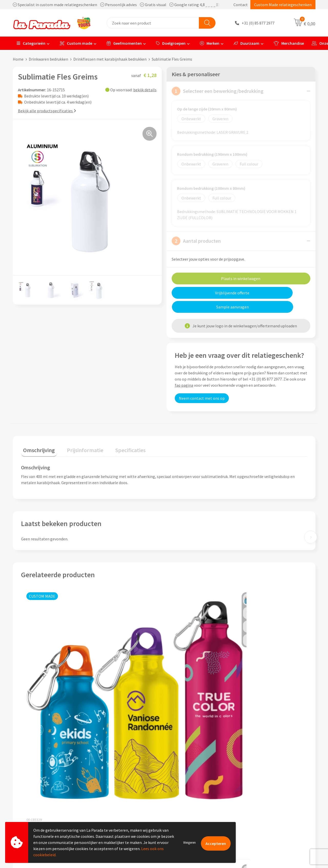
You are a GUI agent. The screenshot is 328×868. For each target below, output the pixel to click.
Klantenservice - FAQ (189, 765)
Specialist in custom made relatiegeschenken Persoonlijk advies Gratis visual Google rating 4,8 (116, 5)
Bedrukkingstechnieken (266, 781)
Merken (210, 43)
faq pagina (184, 371)
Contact (241, 5)
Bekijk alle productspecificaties (47, 111)
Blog (249, 804)
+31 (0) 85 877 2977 (258, 23)
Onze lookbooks (260, 797)
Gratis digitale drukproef (192, 781)
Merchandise (289, 43)
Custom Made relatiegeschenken (283, 5)
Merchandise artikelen (265, 773)
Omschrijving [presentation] (37, 434)
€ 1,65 (176, 700)
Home (18, 59)
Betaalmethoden (186, 804)
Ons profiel (105, 765)
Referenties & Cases (113, 773)
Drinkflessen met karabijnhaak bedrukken (110, 59)
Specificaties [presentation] (120, 434)
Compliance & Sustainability (120, 781)
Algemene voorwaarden (116, 789)
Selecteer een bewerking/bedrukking (218, 91)
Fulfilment (180, 812)
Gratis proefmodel (187, 773)
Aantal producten (196, 241)
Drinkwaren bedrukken (48, 59)
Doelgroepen (171, 43)
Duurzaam (247, 43)
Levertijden (180, 789)
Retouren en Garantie (189, 797)
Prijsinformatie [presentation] (79, 434)
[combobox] (153, 23)
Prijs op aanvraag (45, 689)
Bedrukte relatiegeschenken (270, 789)
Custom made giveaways (267, 765)
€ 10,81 (111, 710)
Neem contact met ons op (202, 384)
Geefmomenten (124, 43)
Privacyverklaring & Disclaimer (122, 797)
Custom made (76, 43)
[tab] (37, 435)
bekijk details (145, 90)
